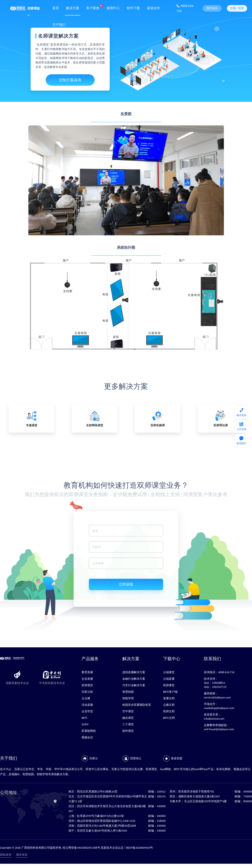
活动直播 (87, 705)
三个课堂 (128, 724)
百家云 (94, 758)
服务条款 (22, 855)
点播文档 (169, 705)
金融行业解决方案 (134, 679)
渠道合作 (154, 8)
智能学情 (128, 698)
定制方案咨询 (70, 80)
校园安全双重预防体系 (137, 705)
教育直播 (87, 672)
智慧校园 (128, 692)
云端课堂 (169, 672)
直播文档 (169, 698)
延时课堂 (128, 731)
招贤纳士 (136, 758)
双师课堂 (87, 685)
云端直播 (169, 679)
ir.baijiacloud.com (214, 719)
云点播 (86, 698)
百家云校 (87, 692)
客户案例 (93, 8)
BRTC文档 (169, 718)
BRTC (85, 718)
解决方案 (73, 8)
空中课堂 (128, 711)
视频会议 (87, 737)
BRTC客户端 (170, 692)
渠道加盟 (177, 758)
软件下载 (133, 8)
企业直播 (87, 679)
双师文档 (169, 711)
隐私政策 (6, 855)
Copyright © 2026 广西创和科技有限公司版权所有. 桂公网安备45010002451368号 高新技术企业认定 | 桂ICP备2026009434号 (76, 848)
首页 (56, 8)
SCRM (85, 724)
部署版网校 (89, 731)
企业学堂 (87, 711)
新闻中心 (113, 8)
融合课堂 (128, 718)
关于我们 (59, 24)
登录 (241, 8)
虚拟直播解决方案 (134, 672)
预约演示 (212, 8)
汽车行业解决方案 (134, 685)
